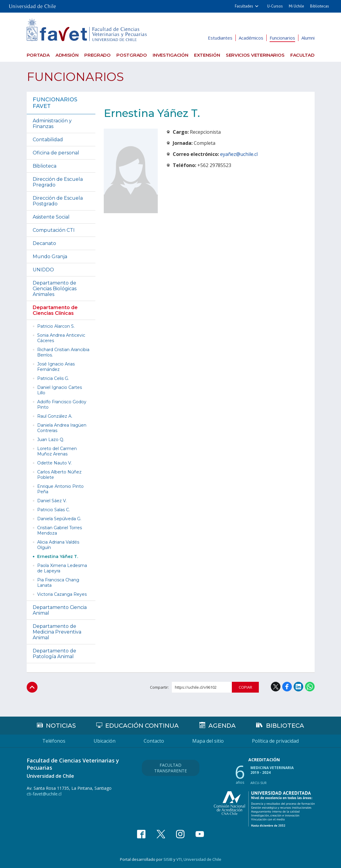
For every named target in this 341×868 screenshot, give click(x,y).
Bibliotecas (320, 6)
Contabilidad (48, 140)
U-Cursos (275, 6)
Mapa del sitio (208, 741)
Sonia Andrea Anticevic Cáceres (61, 338)
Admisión (67, 55)
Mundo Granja (50, 257)
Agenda (222, 726)
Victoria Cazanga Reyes (62, 594)
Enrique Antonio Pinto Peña (60, 489)
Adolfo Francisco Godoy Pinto (62, 404)
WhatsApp (310, 687)
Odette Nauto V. (54, 463)
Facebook (287, 687)
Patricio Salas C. (54, 510)
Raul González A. (55, 416)
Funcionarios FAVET (55, 103)
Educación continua (142, 726)
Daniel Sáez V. (52, 501)
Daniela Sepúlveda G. (59, 519)
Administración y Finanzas (52, 124)
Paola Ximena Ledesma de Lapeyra (62, 568)
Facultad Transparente (170, 768)
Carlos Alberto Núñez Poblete (59, 475)
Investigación (170, 55)
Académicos (251, 38)
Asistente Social (51, 217)
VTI (179, 859)
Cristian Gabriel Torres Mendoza (60, 530)
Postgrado (132, 55)
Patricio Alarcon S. (56, 326)
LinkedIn (298, 687)
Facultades (244, 6)
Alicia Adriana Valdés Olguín (58, 545)
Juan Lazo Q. (51, 440)
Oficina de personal (56, 153)
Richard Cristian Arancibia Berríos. (63, 352)
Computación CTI (54, 230)
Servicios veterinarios (255, 55)
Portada (38, 55)
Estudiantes (220, 38)
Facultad (302, 55)
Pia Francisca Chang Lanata (58, 583)
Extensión (207, 55)
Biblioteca (45, 166)
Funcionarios (282, 38)
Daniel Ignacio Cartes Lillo (60, 390)
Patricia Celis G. (53, 378)
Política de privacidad (275, 741)
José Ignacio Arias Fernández (56, 367)
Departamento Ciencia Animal (60, 610)
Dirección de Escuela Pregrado (58, 182)
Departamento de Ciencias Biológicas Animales (55, 289)
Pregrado (97, 55)
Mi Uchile (296, 6)
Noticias (61, 726)
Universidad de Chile (202, 859)
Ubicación (105, 741)
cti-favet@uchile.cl (44, 794)
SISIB (168, 859)
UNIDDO (43, 270)
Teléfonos (54, 741)
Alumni (308, 38)
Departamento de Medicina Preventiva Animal (57, 632)
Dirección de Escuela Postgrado (58, 201)
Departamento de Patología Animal (54, 654)
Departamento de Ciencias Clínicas (55, 310)
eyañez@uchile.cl (239, 154)
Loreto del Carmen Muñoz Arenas (57, 451)
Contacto (154, 741)
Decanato (44, 243)
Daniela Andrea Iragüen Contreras (62, 428)
